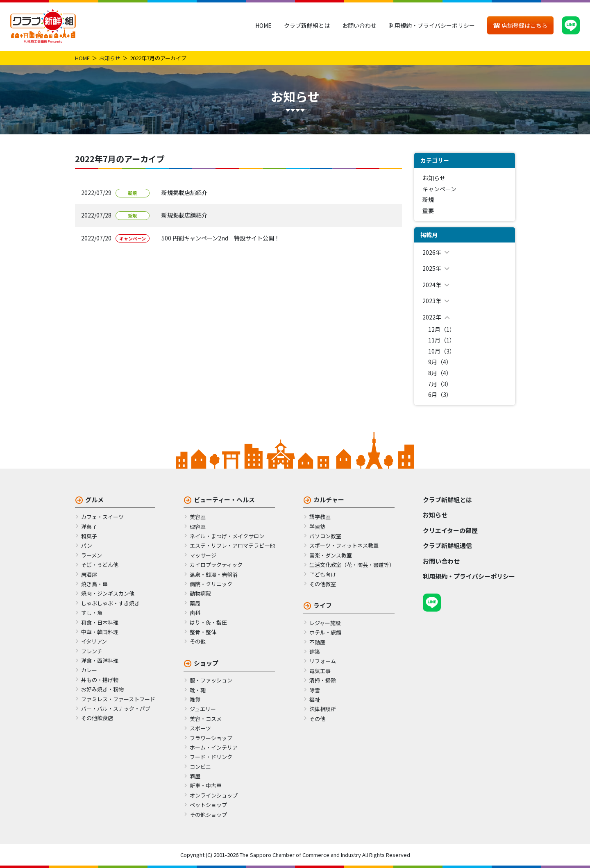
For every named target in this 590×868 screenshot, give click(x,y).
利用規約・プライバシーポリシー (432, 25)
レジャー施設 (325, 623)
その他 (198, 641)
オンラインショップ (214, 795)
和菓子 (89, 536)
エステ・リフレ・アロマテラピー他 (232, 545)
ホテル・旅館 (325, 632)
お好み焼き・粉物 (102, 689)
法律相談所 (323, 709)
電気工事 (320, 671)
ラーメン (92, 555)
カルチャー (329, 500)
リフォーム (323, 661)
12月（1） (442, 329)
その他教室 (323, 584)
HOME (263, 25)
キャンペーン (439, 189)
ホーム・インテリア (214, 747)
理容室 (198, 527)
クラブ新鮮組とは (307, 25)
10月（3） (442, 351)
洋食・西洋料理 (100, 661)
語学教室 (320, 517)
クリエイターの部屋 (450, 530)
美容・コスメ (206, 719)
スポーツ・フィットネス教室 (344, 545)
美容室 (198, 517)
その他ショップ (208, 815)
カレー (89, 670)
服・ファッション (211, 680)
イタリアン (94, 641)
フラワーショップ (211, 738)
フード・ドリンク (211, 757)
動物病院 (200, 593)
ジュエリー (203, 709)
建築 (315, 652)
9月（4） (440, 362)
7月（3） (440, 384)
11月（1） (442, 340)
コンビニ (200, 767)
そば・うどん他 (100, 565)
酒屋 (195, 776)
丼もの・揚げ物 (100, 680)
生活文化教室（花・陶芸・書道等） (352, 565)
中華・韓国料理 (100, 632)
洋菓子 (89, 527)
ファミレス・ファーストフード (118, 699)
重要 (428, 211)
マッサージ (203, 555)
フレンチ (92, 651)
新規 (428, 199)
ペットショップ (208, 805)
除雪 (315, 690)
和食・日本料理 (100, 622)
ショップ (206, 663)
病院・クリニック (211, 584)
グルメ (94, 500)
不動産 (317, 642)
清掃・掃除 (323, 680)
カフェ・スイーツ (102, 517)
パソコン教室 (325, 536)
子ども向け (323, 575)
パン (87, 545)
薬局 (195, 603)
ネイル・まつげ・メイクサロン (227, 536)
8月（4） (440, 373)
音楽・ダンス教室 (331, 555)
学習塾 (317, 527)
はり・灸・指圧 (208, 622)
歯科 (195, 613)
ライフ (323, 605)
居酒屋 (89, 575)
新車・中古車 (206, 785)
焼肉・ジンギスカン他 (108, 593)
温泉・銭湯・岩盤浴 (214, 575)
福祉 (315, 699)
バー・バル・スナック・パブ (116, 708)
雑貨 (195, 699)
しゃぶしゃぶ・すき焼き (110, 603)
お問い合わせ (359, 25)
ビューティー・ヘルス (224, 500)
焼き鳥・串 (94, 584)
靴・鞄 (198, 690)
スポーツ (200, 728)
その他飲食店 (97, 718)
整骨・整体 (203, 632)
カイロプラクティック (216, 565)
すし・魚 (92, 613)
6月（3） (440, 394)
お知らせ (110, 58)
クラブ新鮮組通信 (447, 545)
